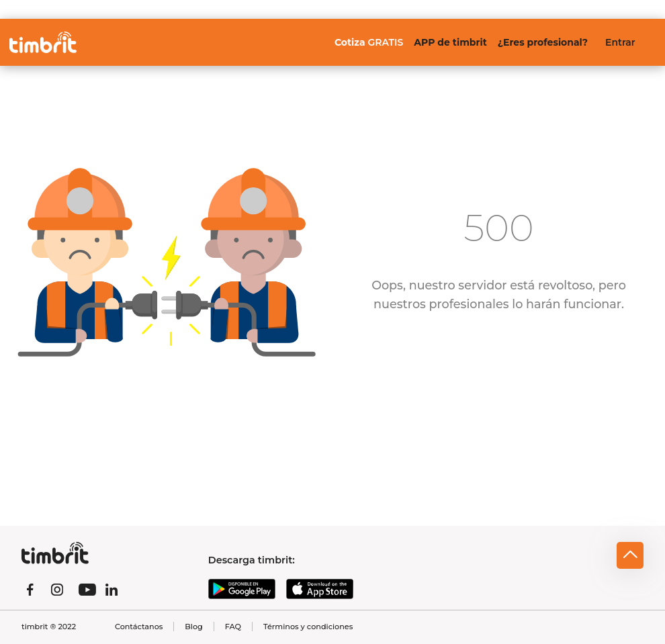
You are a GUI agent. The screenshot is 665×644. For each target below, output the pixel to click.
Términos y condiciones (308, 627)
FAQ (233, 627)
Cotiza (369, 42)
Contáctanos (139, 627)
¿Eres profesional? (543, 42)
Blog (193, 627)
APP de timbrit (450, 42)
